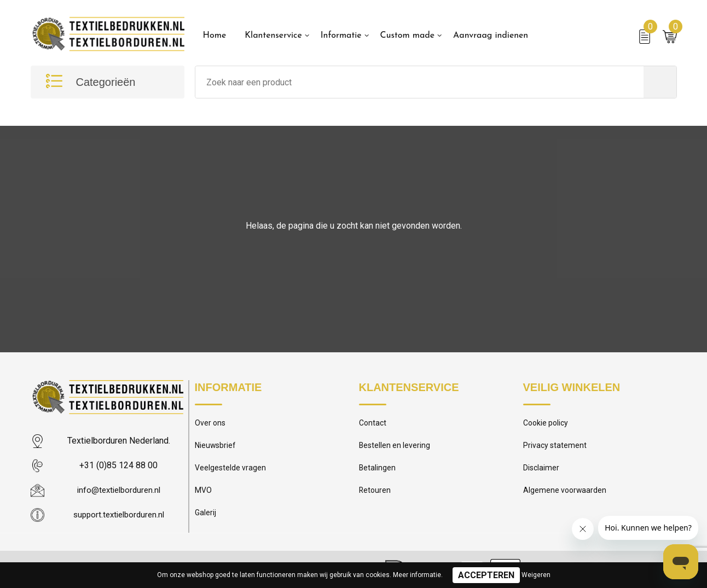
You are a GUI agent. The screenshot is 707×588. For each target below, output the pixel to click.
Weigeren (536, 575)
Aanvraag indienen (491, 36)
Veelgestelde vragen (231, 471)
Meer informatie (417, 575)
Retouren (375, 494)
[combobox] (419, 82)
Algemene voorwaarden (566, 494)
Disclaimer (542, 471)
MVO (204, 494)
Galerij (206, 518)
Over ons (211, 424)
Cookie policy (547, 424)
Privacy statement (556, 447)
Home (215, 36)
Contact (373, 424)
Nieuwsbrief (216, 447)
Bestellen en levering (396, 447)
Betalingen (378, 471)
